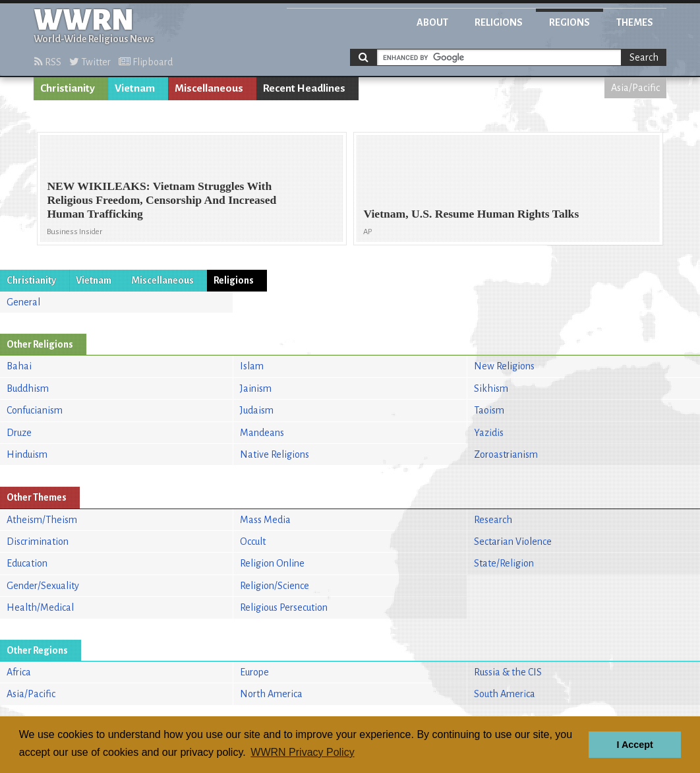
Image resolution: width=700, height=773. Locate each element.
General (23, 302)
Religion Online (272, 563)
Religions (499, 22)
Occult (253, 541)
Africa (19, 672)
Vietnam (135, 88)
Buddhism (28, 388)
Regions (569, 22)
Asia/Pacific (635, 88)
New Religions (504, 366)
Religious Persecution (284, 607)
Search (644, 57)
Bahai (19, 366)
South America (505, 694)
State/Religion (504, 563)
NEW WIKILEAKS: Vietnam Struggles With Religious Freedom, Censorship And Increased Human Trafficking (161, 200)
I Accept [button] (634, 745)
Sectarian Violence (513, 541)
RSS (48, 62)
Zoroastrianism (506, 454)
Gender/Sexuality (43, 586)
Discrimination (38, 541)
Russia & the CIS (508, 672)
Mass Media (265, 520)
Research (493, 520)
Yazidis (489, 433)
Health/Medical (40, 607)
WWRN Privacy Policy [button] (302, 752)
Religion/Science (275, 586)
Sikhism (491, 388)
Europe (254, 672)
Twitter (90, 62)
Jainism (256, 388)
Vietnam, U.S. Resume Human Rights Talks (471, 214)
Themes (635, 22)
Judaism (257, 410)
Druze (19, 433)
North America (271, 694)
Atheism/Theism (42, 520)
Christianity (68, 88)
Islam (252, 366)
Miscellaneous (209, 88)
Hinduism (27, 454)
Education (27, 563)
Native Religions (275, 454)
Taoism (489, 410)
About (432, 22)
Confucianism (35, 410)
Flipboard (146, 62)
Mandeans (262, 433)
